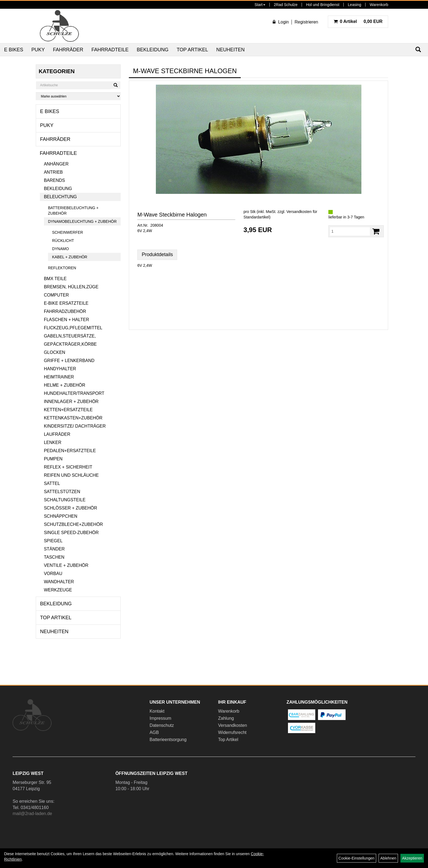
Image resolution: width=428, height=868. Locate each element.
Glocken (55, 352)
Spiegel (53, 541)
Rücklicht (63, 241)
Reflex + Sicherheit (68, 467)
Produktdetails (157, 254)
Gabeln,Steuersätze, (70, 336)
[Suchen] (116, 85)
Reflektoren (62, 268)
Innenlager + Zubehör (71, 402)
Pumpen (53, 459)
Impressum (160, 718)
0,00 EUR (358, 21)
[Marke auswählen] (78, 96)
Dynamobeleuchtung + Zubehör (82, 221)
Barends (54, 180)
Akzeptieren (412, 858)
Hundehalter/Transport (74, 393)
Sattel (52, 483)
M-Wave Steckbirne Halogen (172, 215)
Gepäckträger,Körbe (70, 344)
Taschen (54, 557)
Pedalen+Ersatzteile (70, 451)
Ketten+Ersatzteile (68, 410)
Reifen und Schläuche (71, 475)
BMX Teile (55, 279)
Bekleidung (153, 50)
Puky (38, 50)
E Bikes (14, 50)
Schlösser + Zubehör (71, 508)
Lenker (53, 442)
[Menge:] (350, 231)
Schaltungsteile (65, 500)
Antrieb (53, 172)
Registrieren (306, 22)
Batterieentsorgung (168, 740)
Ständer (54, 549)
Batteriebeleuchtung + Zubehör (73, 211)
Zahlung (226, 718)
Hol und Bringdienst (323, 5)
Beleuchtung (60, 197)
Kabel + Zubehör (70, 257)
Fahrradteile (110, 50)
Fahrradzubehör (65, 311)
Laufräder (57, 434)
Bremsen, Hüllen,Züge (71, 287)
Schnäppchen (61, 516)
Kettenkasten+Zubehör (73, 418)
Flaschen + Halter (67, 320)
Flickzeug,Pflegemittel (73, 328)
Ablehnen (388, 858)
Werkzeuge (58, 590)
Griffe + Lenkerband (69, 361)
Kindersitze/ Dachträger (75, 426)
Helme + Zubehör (65, 385)
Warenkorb (379, 5)
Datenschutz (162, 725)
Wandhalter (59, 582)
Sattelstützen (62, 492)
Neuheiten (230, 50)
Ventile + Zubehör (66, 565)
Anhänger (56, 164)
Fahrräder (68, 50)
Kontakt (157, 711)
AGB (154, 732)
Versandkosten (233, 725)
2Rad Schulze (286, 5)
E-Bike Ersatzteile (66, 303)
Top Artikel (192, 50)
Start (260, 5)
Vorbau (53, 574)
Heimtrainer (59, 377)
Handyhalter (60, 369)
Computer (57, 295)
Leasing (354, 5)
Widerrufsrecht (232, 732)
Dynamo (60, 249)
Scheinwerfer (68, 232)
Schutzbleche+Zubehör (73, 524)
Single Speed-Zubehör (71, 533)
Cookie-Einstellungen (356, 858)
